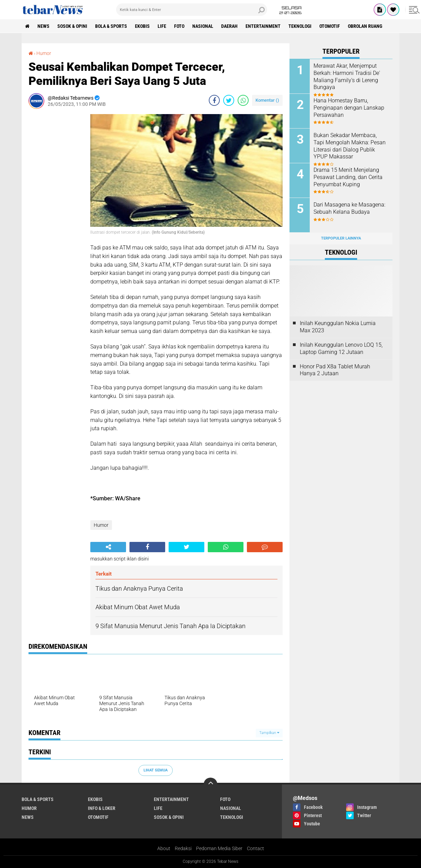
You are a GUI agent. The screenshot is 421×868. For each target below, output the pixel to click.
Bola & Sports (111, 26)
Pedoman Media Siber (219, 848)
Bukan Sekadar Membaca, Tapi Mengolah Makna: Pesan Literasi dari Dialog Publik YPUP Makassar (350, 146)
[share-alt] (108, 547)
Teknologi (300, 26)
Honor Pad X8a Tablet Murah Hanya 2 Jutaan (335, 370)
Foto (179, 26)
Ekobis (142, 26)
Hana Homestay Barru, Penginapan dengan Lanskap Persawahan (349, 108)
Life (162, 26)
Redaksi (183, 848)
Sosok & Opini (72, 26)
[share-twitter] (229, 100)
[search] (192, 10)
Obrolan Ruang (365, 26)
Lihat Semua (156, 770)
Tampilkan (269, 733)
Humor (101, 525)
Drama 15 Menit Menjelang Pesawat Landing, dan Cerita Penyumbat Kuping (348, 177)
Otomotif (330, 26)
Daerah (229, 26)
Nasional (203, 26)
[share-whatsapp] (243, 100)
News (43, 26)
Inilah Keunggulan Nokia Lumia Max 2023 (338, 327)
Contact (255, 848)
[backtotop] (210, 784)
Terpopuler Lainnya (341, 238)
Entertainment (263, 26)
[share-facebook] (214, 100)
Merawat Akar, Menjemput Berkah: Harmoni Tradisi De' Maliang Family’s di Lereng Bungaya (347, 76)
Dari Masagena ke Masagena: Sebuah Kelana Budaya (349, 208)
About (164, 848)
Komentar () (267, 100)
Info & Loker (102, 808)
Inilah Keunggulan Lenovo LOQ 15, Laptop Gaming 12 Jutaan (341, 348)
